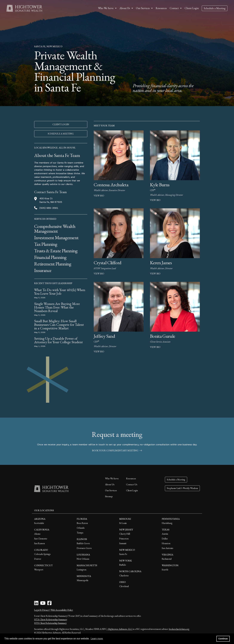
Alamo (37, 534)
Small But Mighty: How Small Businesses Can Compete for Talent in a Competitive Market (59, 325)
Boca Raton (82, 523)
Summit (123, 543)
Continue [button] (223, 639)
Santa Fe (123, 554)
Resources (161, 8)
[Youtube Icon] (43, 604)
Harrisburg (167, 523)
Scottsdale (39, 523)
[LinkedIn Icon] (36, 604)
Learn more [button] (97, 639)
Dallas (165, 539)
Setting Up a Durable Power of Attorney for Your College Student (59, 340)
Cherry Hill (125, 534)
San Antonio (168, 548)
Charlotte (124, 576)
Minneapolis (83, 580)
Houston (166, 543)
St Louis (123, 523)
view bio (99, 196)
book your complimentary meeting (117, 450)
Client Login (192, 8)
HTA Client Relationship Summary (51, 619)
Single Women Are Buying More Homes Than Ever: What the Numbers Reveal (57, 307)
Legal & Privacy (42, 610)
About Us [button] (125, 8)
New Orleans (83, 559)
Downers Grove (84, 548)
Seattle (165, 570)
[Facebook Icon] (49, 604)
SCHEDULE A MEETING (61, 134)
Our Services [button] (143, 8)
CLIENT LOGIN (61, 124)
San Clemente (41, 539)
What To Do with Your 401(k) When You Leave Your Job (60, 292)
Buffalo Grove (83, 543)
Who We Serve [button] (106, 8)
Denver (38, 559)
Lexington (81, 570)
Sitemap (109, 496)
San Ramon (39, 543)
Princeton (124, 539)
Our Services (111, 490)
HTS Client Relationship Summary (50, 623)
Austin (165, 534)
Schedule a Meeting (215, 8)
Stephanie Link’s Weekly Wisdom (182, 488)
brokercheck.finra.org (179, 629)
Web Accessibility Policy (62, 610)
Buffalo (123, 565)
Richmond (167, 559)
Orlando (81, 528)
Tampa (80, 533)
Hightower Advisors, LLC (120, 629)
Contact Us (132, 484)
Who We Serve (112, 478)
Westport (39, 570)
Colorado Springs (42, 554)
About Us (110, 484)
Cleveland (124, 586)
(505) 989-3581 (49, 208)
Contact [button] (174, 8)
